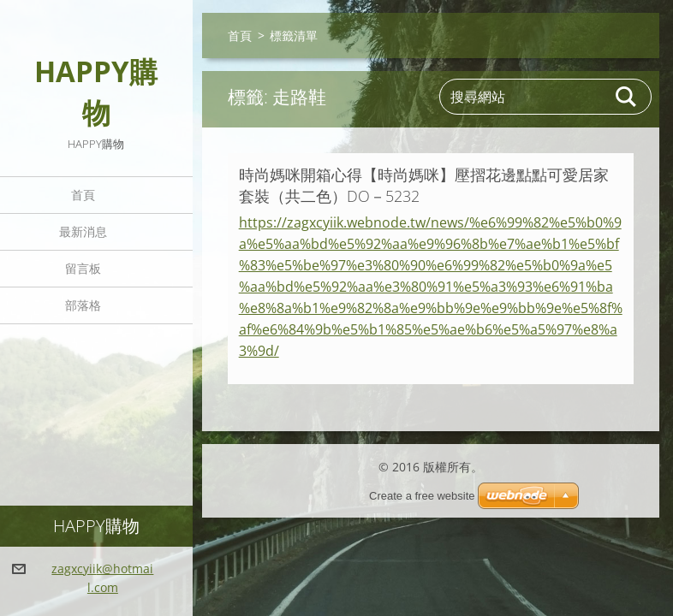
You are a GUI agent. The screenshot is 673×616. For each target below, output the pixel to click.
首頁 (83, 195)
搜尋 (627, 97)
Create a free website (422, 496)
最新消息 (83, 231)
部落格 (83, 305)
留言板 (83, 268)
